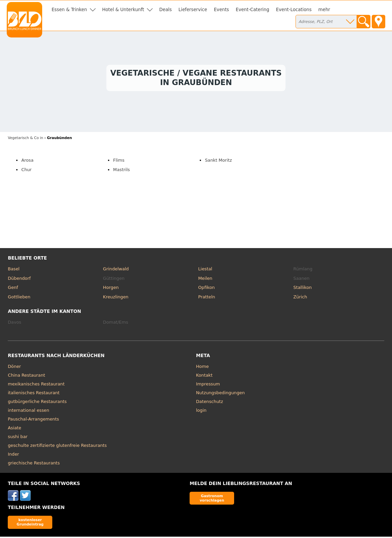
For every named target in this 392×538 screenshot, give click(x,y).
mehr (324, 10)
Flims (119, 162)
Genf (13, 289)
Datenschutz (209, 403)
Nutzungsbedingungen (220, 394)
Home (202, 368)
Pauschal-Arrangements (33, 420)
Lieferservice (193, 10)
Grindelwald (116, 270)
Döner (14, 368)
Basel (14, 270)
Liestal (205, 270)
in (25, 139)
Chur (26, 171)
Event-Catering (253, 10)
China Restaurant (26, 376)
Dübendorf (19, 280)
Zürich (300, 298)
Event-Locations (294, 10)
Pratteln (206, 298)
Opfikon (206, 289)
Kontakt (204, 376)
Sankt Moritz (218, 162)
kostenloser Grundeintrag (30, 523)
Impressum (208, 385)
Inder (13, 455)
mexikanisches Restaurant (36, 385)
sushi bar (18, 438)
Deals (165, 10)
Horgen (111, 289)
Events (221, 10)
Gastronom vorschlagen (212, 499)
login (201, 412)
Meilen (205, 280)
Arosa (27, 162)
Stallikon (303, 289)
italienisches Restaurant (34, 394)
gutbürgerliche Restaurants (37, 403)
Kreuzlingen (116, 298)
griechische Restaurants (34, 464)
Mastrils (121, 171)
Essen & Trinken (69, 10)
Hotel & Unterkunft (123, 10)
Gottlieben (19, 298)
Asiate (15, 429)
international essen (29, 412)
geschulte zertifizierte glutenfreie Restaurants (57, 447)
